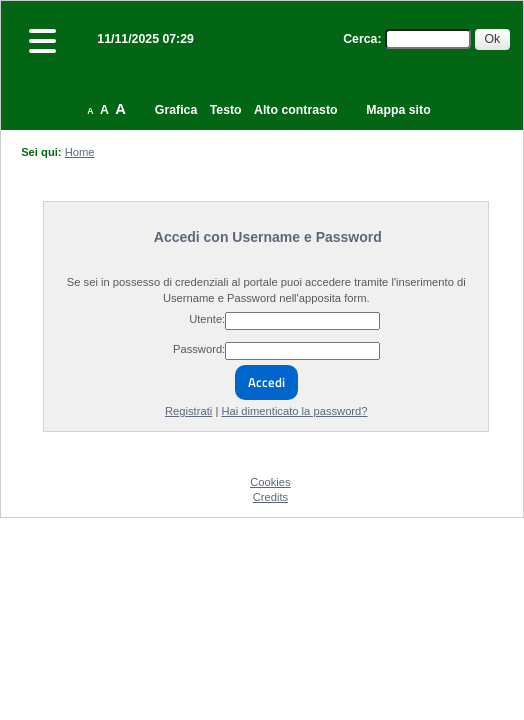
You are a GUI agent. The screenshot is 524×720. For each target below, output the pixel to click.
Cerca (360, 39)
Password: (199, 349)
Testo (226, 110)
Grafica (176, 110)
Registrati (188, 411)
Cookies (270, 482)
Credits (270, 497)
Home (80, 152)
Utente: (207, 319)
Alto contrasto (295, 110)
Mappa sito (398, 110)
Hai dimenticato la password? (294, 411)
